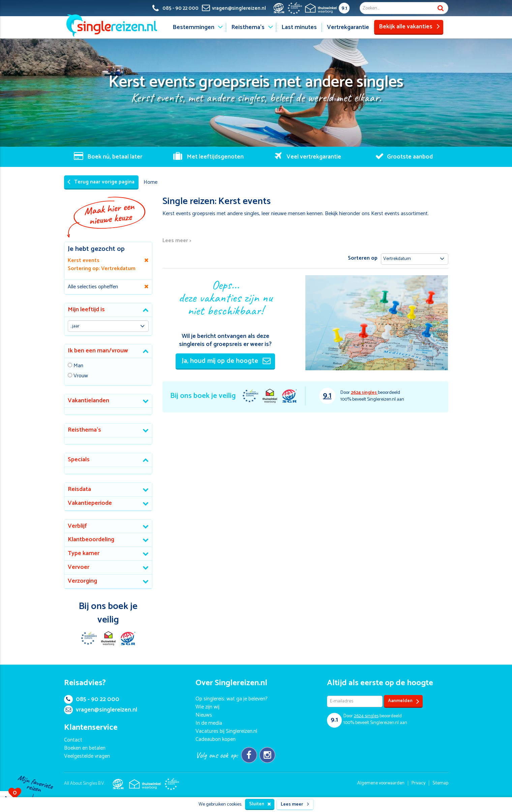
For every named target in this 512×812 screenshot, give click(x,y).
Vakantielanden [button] (88, 401)
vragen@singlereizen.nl (101, 710)
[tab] (108, 310)
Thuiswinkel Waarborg (270, 396)
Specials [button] (79, 460)
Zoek (441, 8)
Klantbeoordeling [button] (91, 540)
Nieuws (204, 715)
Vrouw (81, 376)
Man (78, 366)
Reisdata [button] (79, 489)
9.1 (344, 8)
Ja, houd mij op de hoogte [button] (226, 361)
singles (364, 393)
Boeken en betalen (85, 748)
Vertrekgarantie (348, 27)
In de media (209, 723)
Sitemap (440, 783)
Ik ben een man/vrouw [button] (98, 351)
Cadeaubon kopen (216, 739)
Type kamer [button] (84, 553)
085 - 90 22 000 (92, 699)
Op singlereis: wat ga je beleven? (232, 699)
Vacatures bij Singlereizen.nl (226, 731)
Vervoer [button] (79, 567)
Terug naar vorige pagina (101, 182)
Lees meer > (177, 241)
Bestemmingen (193, 27)
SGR (289, 396)
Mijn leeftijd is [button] (86, 310)
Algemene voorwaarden (381, 783)
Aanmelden (404, 701)
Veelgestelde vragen (87, 756)
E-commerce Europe (250, 396)
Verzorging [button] (82, 581)
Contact (73, 740)
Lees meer (295, 804)
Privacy (418, 783)
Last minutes (299, 27)
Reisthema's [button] (84, 430)
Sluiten (260, 804)
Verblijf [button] (77, 526)
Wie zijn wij (207, 707)
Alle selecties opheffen (93, 287)
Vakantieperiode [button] (90, 503)
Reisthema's (248, 27)
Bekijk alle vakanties (409, 27)
